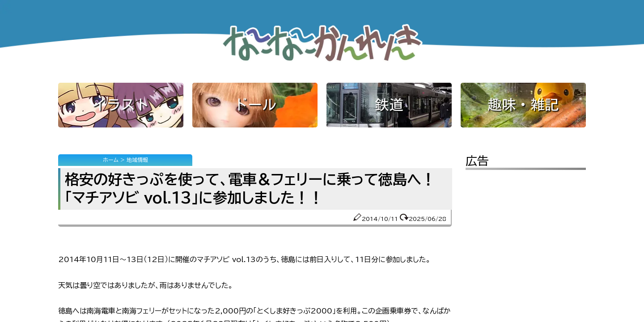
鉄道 (389, 105)
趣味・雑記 (523, 105)
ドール (255, 105)
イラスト (121, 105)
